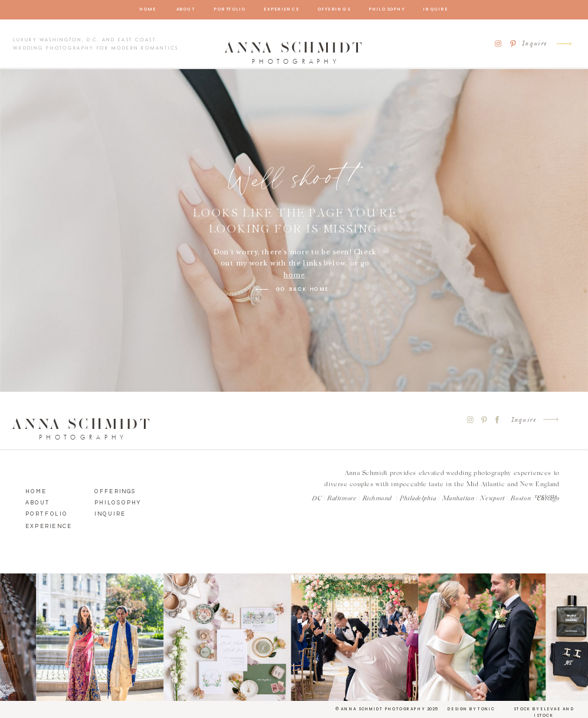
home (294, 275)
